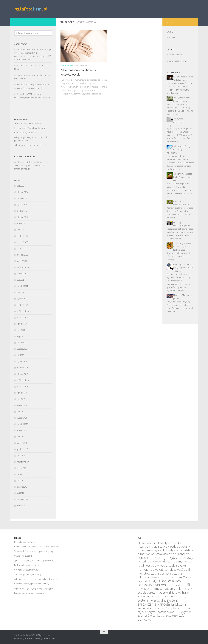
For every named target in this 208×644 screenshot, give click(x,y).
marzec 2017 (22, 506)
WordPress (29, 638)
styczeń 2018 (22, 443)
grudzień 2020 (22, 305)
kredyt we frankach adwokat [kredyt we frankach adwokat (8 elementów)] (162, 567)
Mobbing (177, 222)
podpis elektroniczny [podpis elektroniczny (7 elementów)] (179, 589)
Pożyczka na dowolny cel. (25, 542)
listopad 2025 (22, 192)
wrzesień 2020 (22, 318)
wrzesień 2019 (22, 386)
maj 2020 (20, 336)
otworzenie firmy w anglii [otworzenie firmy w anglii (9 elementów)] (170, 585)
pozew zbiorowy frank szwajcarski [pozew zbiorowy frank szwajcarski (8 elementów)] (164, 594)
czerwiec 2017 (22, 487)
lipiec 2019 (21, 399)
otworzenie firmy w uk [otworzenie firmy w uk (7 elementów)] (152, 589)
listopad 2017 (22, 455)
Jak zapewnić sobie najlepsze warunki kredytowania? (36, 579)
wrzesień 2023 (22, 242)
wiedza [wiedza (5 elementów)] (178, 612)
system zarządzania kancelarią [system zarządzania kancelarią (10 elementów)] (158, 602)
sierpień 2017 (22, 474)
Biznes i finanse (67, 66)
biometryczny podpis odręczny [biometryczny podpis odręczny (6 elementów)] (172, 547)
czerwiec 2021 (22, 274)
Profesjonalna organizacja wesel (28, 565)
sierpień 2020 (22, 324)
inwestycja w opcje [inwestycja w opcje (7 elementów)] (155, 565)
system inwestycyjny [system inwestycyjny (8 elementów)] (152, 600)
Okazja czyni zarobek (23, 556)
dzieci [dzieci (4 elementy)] (149, 558)
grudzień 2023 (22, 236)
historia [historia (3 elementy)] (190, 562)
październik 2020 (24, 311)
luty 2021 (20, 292)
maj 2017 (20, 493)
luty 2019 (20, 412)
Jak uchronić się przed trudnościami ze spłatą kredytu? (183, 177)
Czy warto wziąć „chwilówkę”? (27, 570)
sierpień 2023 (22, 249)
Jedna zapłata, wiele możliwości (28, 123)
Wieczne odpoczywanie (183, 77)
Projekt (172, 37)
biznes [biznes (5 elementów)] (141, 550)
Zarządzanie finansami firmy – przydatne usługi (34, 551)
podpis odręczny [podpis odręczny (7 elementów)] (148, 592)
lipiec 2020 (21, 330)
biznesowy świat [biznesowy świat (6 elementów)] (154, 550)
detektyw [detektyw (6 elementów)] (170, 550)
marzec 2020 (22, 349)
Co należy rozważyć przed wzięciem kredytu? (33, 584)
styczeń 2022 (22, 261)
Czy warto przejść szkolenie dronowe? (30, 128)
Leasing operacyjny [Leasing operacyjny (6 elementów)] (162, 574)
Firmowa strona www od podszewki (29, 593)
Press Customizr (49, 638)
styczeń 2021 (22, 299)
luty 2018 (20, 437)
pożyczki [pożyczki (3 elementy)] (157, 597)
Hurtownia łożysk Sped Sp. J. (26, 133)
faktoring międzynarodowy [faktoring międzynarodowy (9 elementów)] (172, 557)
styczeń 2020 (22, 361)
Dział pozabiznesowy (178, 61)
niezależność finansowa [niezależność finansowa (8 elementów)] (166, 577)
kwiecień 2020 (22, 343)
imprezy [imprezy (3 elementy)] (140, 566)
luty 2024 (20, 230)
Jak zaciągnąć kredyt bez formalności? (30, 145)
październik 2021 (24, 267)
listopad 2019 (22, 374)
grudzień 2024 (22, 211)
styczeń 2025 (22, 205)
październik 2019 (24, 380)
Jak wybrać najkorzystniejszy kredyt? (177, 122)
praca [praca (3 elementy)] (162, 597)
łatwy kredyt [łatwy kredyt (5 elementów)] (172, 616)
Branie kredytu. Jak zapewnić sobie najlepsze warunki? (37, 547)
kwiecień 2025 (22, 198)
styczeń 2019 (22, 418)
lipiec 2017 (21, 481)
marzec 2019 (22, 405)
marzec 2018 (22, 430)
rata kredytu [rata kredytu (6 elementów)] (171, 596)
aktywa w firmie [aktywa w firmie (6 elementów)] (147, 543)
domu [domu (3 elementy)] (178, 551)
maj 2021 (20, 280)
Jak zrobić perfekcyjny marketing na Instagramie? (179, 150)
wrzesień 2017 (22, 468)
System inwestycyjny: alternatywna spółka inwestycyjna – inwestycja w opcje (29, 165)
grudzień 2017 (22, 449)
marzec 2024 (22, 223)
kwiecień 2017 (22, 499)
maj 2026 (20, 186)
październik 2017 (24, 462)
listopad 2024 (22, 217)
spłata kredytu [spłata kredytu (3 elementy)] (183, 597)
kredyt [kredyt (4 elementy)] (170, 566)
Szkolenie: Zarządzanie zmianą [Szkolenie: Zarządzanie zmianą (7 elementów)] (171, 608)
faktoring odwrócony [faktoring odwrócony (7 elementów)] (151, 561)
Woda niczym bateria (182, 243)
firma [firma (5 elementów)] (185, 562)
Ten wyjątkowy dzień (182, 98)
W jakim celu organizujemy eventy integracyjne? (34, 588)
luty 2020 (20, 355)
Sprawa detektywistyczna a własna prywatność (34, 560)
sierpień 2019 (22, 393)
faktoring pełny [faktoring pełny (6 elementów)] (173, 561)
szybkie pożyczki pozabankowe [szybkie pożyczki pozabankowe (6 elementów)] (156, 612)
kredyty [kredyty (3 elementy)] (166, 570)
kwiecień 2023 (22, 255)
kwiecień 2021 (22, 286)
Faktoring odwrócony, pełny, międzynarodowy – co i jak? (183, 268)
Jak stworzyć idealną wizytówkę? (28, 574)
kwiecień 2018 (22, 424)
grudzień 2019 (22, 368)
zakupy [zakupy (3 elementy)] (163, 616)
